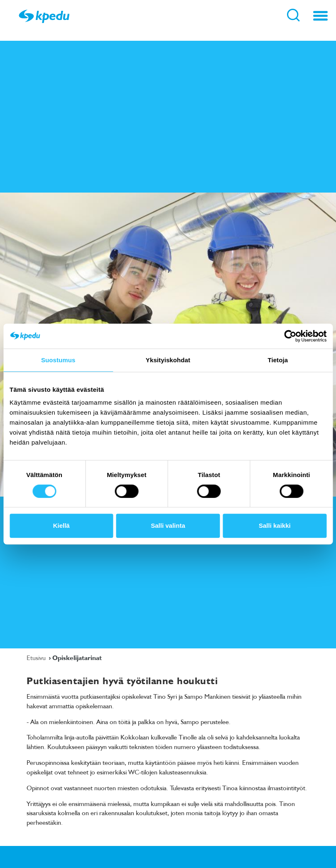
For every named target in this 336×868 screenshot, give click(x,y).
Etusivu (37, 658)
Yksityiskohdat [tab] (168, 360)
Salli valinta (168, 525)
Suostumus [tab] (58, 360)
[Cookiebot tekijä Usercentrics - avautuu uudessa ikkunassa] (290, 336)
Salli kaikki (275, 525)
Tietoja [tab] (278, 360)
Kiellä (61, 525)
